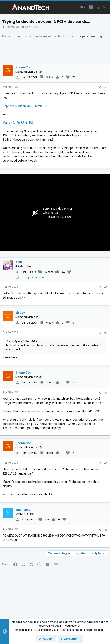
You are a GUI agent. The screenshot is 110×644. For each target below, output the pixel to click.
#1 (106, 88)
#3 (106, 333)
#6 (106, 530)
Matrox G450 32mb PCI (18, 123)
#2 (106, 287)
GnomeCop (13, 27)
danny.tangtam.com (34, 277)
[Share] (100, 88)
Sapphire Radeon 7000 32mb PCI (25, 106)
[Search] (105, 7)
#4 (106, 393)
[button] (7, 7)
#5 (106, 463)
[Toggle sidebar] (98, 7)
